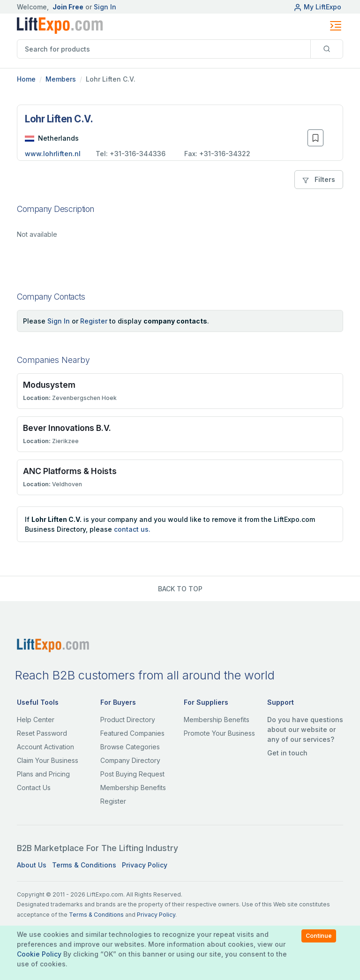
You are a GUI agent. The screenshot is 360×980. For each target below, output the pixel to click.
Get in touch (287, 753)
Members (61, 79)
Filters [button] (319, 179)
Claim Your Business (48, 760)
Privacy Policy (145, 865)
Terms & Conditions (84, 865)
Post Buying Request (132, 774)
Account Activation (45, 747)
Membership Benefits (133, 788)
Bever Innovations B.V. (67, 428)
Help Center (36, 720)
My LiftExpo (317, 7)
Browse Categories (130, 747)
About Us (32, 865)
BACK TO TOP (180, 589)
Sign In (105, 7)
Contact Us (34, 788)
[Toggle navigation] (336, 26)
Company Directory (130, 760)
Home (26, 79)
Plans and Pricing (43, 774)
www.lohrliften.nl (53, 154)
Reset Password (42, 733)
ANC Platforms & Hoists (70, 471)
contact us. (132, 529)
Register (94, 321)
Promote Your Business (219, 733)
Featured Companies (132, 733)
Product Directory (128, 720)
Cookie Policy (39, 954)
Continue (319, 936)
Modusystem (49, 385)
